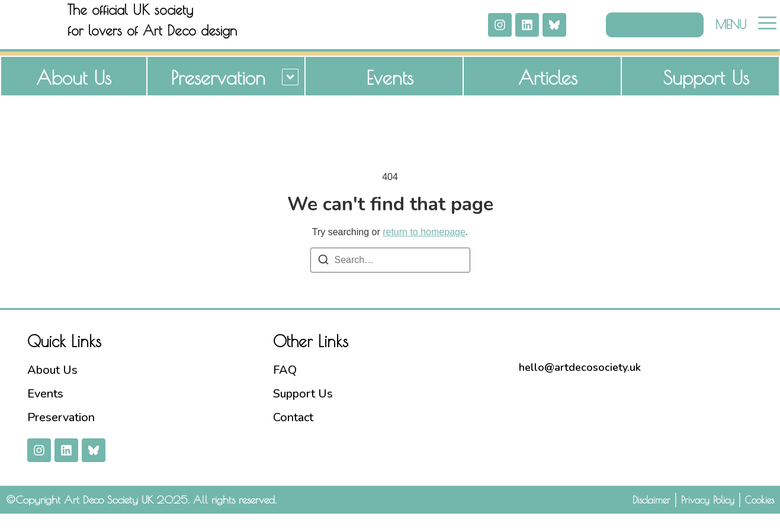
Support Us (706, 96)
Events (390, 96)
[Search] (323, 280)
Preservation (218, 96)
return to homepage (424, 250)
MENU (731, 34)
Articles (548, 96)
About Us (74, 96)
